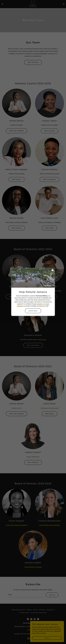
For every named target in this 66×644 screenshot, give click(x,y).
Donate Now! (33, 311)
